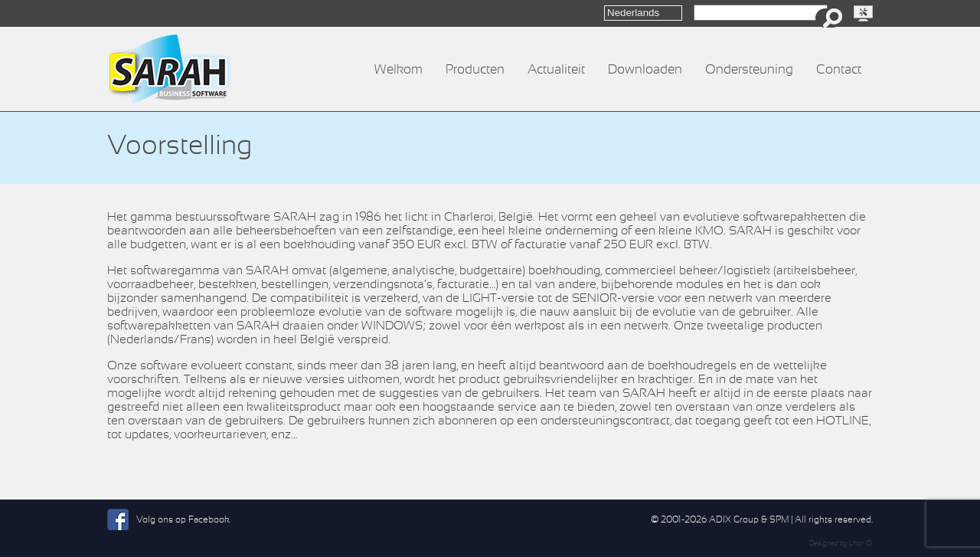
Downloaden (645, 69)
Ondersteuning (749, 69)
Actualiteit (556, 69)
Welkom (399, 69)
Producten (475, 69)
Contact (839, 69)
